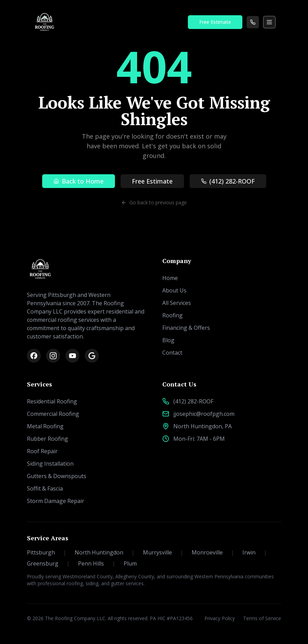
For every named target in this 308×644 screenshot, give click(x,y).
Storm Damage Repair (56, 501)
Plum (130, 563)
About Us (174, 290)
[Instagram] (53, 356)
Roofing (172, 315)
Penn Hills (97, 563)
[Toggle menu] (269, 22)
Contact (172, 353)
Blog (168, 340)
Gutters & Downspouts (57, 476)
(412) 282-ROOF (228, 181)
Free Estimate (215, 22)
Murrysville (163, 552)
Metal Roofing (45, 426)
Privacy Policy (220, 618)
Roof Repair (42, 451)
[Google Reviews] (92, 356)
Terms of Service (262, 618)
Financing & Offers (186, 328)
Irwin (255, 552)
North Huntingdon (105, 552)
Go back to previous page (154, 202)
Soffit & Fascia (45, 488)
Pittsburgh (47, 552)
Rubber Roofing (47, 439)
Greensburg (48, 563)
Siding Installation (50, 464)
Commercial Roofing (53, 414)
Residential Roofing (52, 401)
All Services (177, 303)
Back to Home (79, 181)
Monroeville (213, 552)
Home (170, 278)
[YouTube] (73, 356)
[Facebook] (34, 356)
